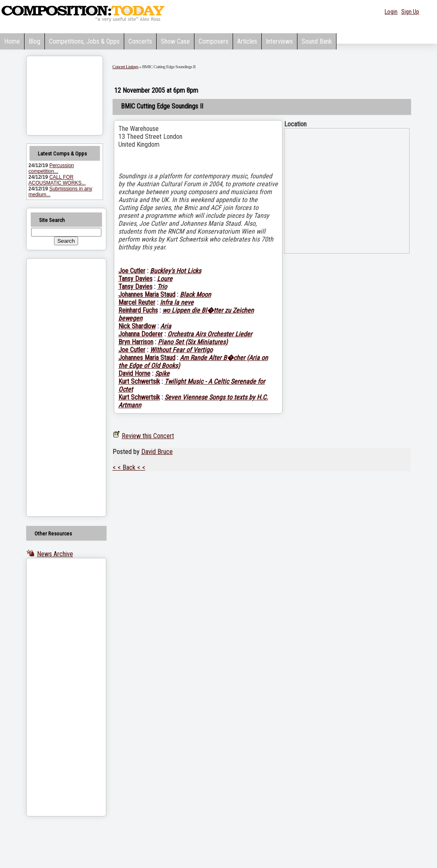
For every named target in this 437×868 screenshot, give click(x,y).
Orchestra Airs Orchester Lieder (210, 334)
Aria (166, 326)
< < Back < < (129, 467)
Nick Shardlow (137, 326)
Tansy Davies (135, 279)
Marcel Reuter (137, 302)
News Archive (55, 554)
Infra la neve (177, 302)
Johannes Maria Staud (147, 295)
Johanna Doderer (141, 334)
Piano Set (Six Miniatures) (193, 342)
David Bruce (157, 452)
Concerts (140, 41)
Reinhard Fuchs (138, 310)
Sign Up (410, 12)
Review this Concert (148, 436)
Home (12, 41)
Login (391, 12)
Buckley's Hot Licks (176, 271)
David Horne (134, 374)
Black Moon (195, 295)
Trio (162, 287)
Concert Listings (125, 67)
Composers (214, 41)
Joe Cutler (132, 271)
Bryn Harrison (136, 342)
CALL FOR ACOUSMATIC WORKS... (57, 180)
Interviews (279, 41)
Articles (247, 41)
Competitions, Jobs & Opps (84, 41)
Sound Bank (317, 41)
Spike (162, 374)
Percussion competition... (51, 168)
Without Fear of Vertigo (181, 350)
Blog (34, 41)
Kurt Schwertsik (139, 381)
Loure (165, 279)
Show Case (175, 41)
